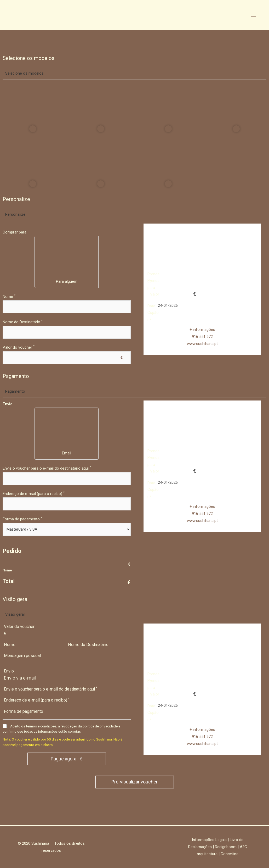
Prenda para (153, 281)
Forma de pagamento (22, 519)
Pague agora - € (67, 759)
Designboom (226, 847)
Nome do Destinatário (23, 322)
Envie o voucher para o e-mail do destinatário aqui (47, 468)
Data (151, 306)
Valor (155, 294)
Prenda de (153, 274)
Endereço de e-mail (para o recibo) (34, 494)
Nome (9, 297)
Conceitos (230, 854)
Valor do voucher (19, 347)
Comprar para (15, 232)
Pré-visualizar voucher (134, 782)
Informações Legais (209, 840)
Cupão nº (153, 313)
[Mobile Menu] (253, 15)
